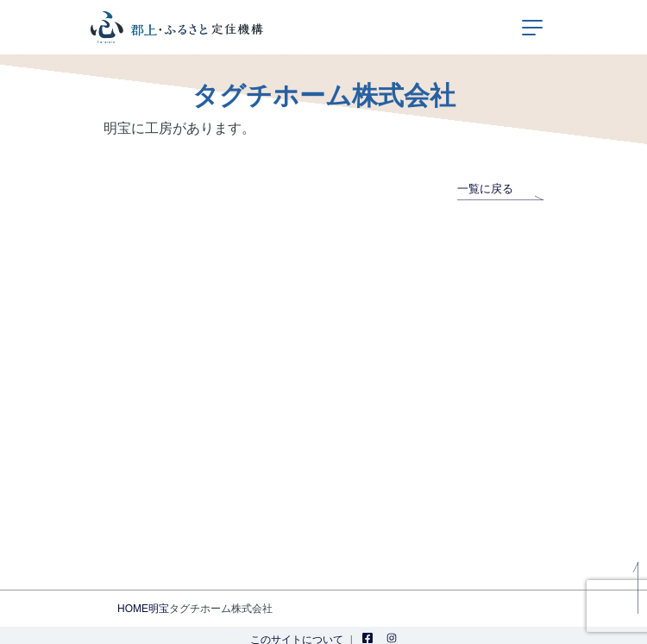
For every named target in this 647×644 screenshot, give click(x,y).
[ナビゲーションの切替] (532, 28)
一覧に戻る (500, 189)
